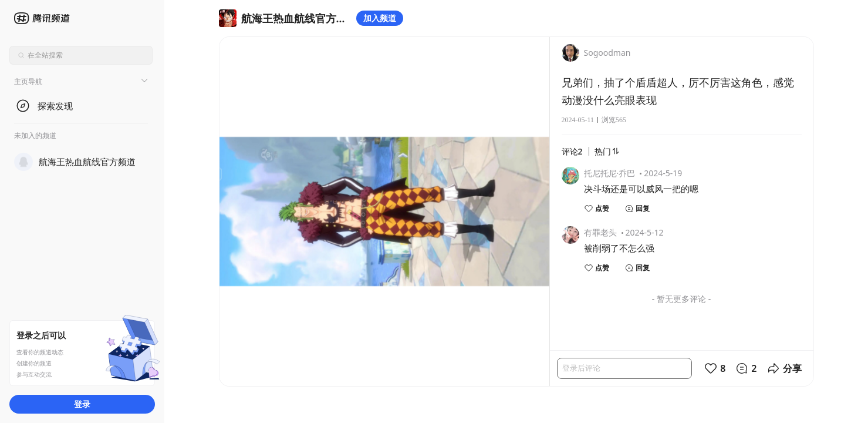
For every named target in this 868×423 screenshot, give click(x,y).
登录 (82, 404)
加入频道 (380, 18)
